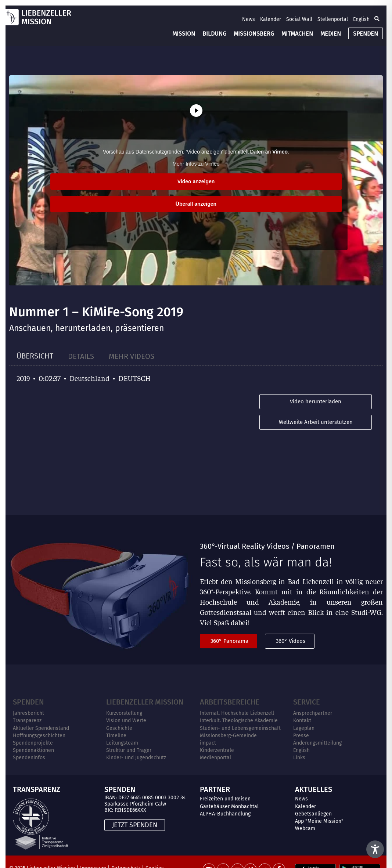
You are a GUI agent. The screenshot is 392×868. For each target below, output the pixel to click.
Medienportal (215, 758)
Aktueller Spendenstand (41, 728)
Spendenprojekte (33, 743)
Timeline (116, 736)
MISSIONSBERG (254, 34)
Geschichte (119, 728)
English (361, 19)
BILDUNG (214, 34)
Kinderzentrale (217, 750)
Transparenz (27, 721)
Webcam (305, 829)
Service (307, 702)
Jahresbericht (28, 713)
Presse (301, 736)
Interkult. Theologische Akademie (239, 721)
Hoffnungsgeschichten (39, 736)
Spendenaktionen (33, 750)
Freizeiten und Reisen (225, 799)
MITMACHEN (297, 34)
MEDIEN (331, 34)
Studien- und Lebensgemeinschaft (240, 728)
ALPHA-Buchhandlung (225, 814)
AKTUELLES (314, 789)
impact (208, 743)
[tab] (35, 356)
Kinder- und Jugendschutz (136, 758)
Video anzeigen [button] (196, 181)
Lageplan (304, 728)
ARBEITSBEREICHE (230, 702)
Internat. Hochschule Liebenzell (237, 713)
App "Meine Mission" (319, 821)
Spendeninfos (29, 758)
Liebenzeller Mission (145, 702)
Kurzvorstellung (124, 713)
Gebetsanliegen (313, 814)
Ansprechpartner (313, 713)
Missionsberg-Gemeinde (228, 736)
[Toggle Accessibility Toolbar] (375, 849)
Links (299, 758)
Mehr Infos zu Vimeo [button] (196, 164)
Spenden (28, 702)
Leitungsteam (122, 743)
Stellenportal (333, 19)
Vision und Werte (126, 721)
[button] (377, 19)
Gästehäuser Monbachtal (229, 806)
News (249, 19)
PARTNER (215, 789)
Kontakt (302, 721)
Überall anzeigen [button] (196, 204)
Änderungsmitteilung (317, 743)
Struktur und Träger (129, 750)
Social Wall (299, 19)
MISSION (184, 34)
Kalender (271, 19)
